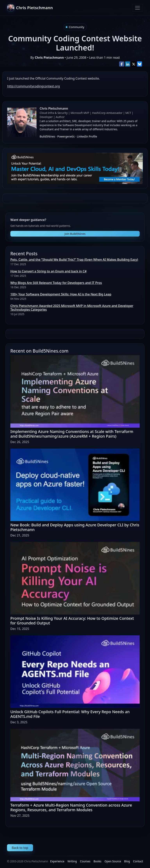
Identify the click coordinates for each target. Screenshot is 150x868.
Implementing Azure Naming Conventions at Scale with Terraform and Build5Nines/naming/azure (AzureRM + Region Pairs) (72, 434)
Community (77, 27)
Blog (127, 861)
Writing (72, 861)
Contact (138, 861)
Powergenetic (66, 136)
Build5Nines (47, 136)
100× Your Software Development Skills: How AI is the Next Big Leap (61, 294)
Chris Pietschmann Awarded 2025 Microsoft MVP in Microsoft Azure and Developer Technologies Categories (72, 308)
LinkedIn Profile (87, 136)
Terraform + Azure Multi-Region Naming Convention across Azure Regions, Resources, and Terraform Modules (71, 807)
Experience (57, 861)
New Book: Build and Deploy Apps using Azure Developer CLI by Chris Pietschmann (75, 527)
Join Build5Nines (75, 234)
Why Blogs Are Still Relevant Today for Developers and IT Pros (56, 283)
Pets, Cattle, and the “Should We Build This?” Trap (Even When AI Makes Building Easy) (74, 260)
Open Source (113, 861)
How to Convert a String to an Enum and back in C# (49, 271)
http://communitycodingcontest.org (33, 86)
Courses (85, 861)
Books (97, 861)
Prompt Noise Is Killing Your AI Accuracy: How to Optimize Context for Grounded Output (72, 621)
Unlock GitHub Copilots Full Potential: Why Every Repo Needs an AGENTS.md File (70, 714)
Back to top (20, 848)
